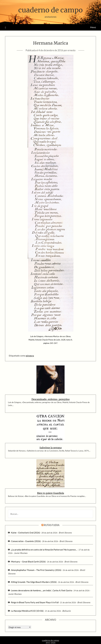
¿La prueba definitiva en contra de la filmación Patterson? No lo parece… (44, 550)
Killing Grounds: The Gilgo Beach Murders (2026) (34, 582)
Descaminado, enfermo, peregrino (51, 399)
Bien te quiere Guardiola (51, 493)
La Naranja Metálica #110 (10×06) (27, 611)
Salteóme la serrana (51, 448)
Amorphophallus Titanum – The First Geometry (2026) (36, 570)
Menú (93, 27)
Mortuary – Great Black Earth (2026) (28, 562)
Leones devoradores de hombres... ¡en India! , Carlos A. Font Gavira (42, 590)
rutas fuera (52, 525)
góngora (30, 356)
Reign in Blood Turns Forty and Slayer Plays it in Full (35, 602)
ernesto (71, 50)
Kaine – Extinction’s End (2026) (26, 533)
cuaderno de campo (51, 10)
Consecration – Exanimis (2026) (26, 541)
